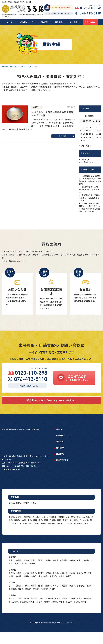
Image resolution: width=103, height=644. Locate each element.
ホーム (10, 22)
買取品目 (44, 22)
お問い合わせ (90, 22)
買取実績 (59, 22)
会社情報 (74, 22)
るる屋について (27, 22)
